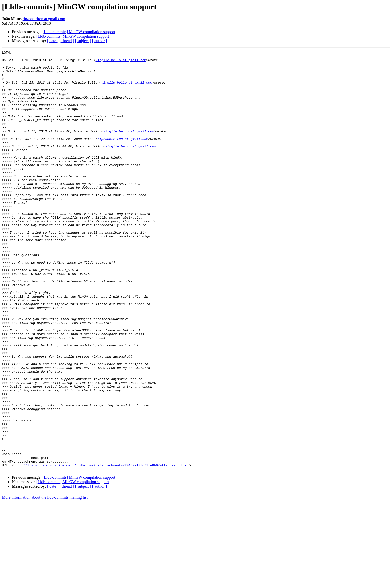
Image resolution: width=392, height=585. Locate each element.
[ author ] (100, 41)
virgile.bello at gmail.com (121, 62)
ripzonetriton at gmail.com (44, 19)
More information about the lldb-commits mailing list (45, 581)
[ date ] (53, 41)
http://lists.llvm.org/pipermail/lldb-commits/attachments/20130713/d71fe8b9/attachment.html (101, 548)
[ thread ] (67, 41)
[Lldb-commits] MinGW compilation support (79, 32)
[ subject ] (83, 41)
